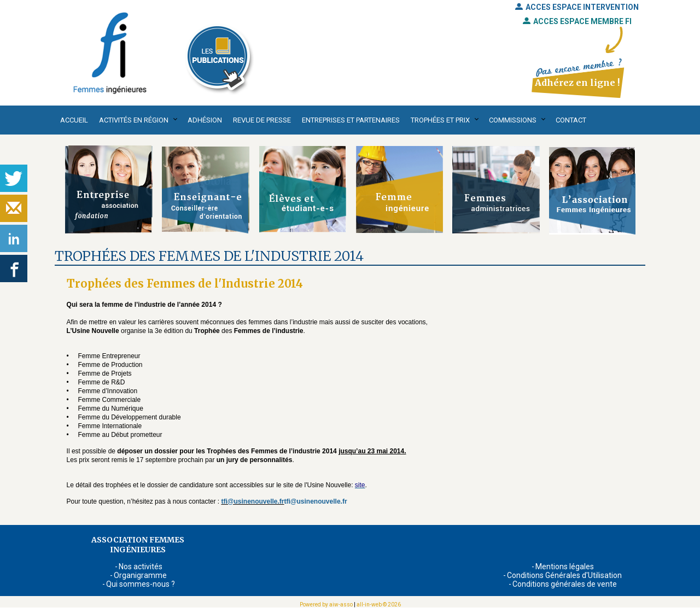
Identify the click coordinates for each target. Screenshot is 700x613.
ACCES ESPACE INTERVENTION (577, 7)
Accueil (74, 120)
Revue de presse (262, 120)
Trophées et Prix (440, 120)
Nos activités (141, 567)
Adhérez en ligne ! (577, 83)
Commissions (513, 120)
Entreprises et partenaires (351, 120)
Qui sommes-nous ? (141, 584)
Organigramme (140, 575)
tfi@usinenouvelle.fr (252, 501)
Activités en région (134, 120)
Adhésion (205, 120)
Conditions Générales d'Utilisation (564, 575)
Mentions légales (565, 567)
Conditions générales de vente (565, 584)
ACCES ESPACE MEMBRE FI (577, 21)
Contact (571, 120)
